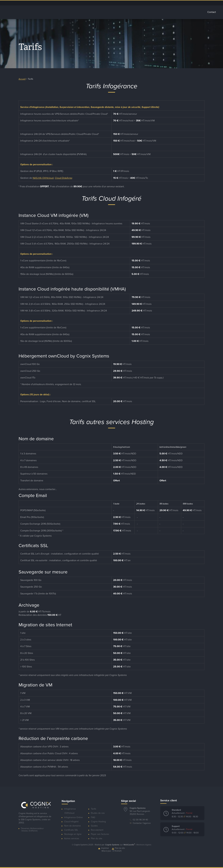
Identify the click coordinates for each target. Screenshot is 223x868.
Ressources (178, 3)
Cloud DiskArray (64, 178)
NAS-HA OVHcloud (43, 178)
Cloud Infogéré (115, 12)
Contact (212, 12)
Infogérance (93, 12)
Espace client (158, 3)
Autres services (162, 12)
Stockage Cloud (138, 12)
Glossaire (182, 12)
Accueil (75, 12)
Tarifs (197, 12)
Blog (168, 3)
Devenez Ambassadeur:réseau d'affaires (33, 827)
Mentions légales (144, 845)
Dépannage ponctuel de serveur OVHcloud (138, 3)
